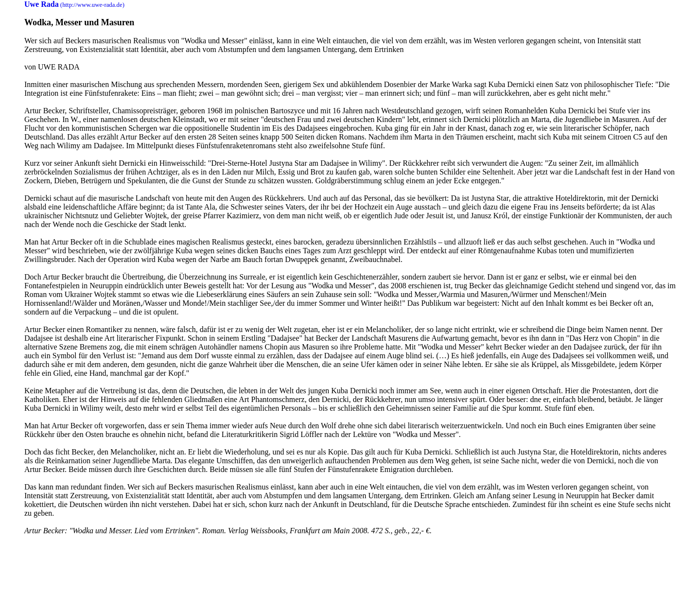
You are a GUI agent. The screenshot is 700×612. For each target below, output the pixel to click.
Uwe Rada (42, 4)
